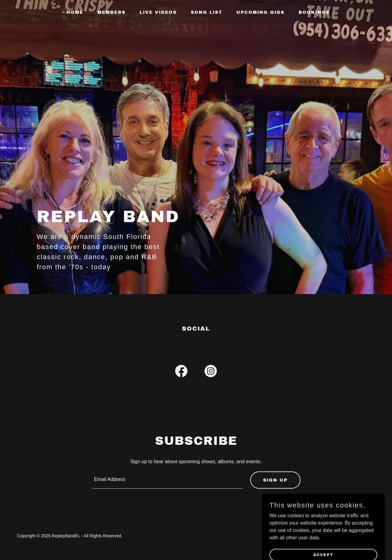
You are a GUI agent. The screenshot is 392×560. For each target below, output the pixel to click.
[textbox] (167, 480)
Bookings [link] (314, 12)
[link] (181, 372)
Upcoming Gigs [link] (260, 12)
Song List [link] (207, 12)
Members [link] (111, 12)
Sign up (275, 480)
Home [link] (75, 12)
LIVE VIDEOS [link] (158, 12)
